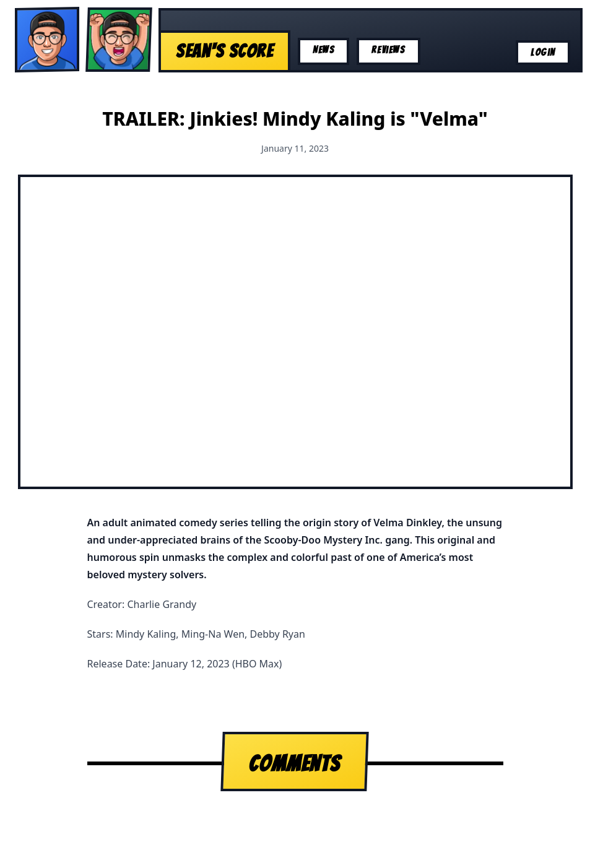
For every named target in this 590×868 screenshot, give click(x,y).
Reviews (388, 50)
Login (543, 52)
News (323, 50)
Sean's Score (224, 51)
